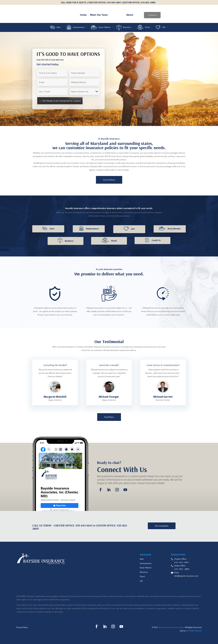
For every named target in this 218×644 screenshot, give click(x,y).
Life (164, 27)
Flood (147, 27)
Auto (58, 27)
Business (127, 27)
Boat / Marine (105, 27)
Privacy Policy (22, 627)
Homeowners (79, 27)
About (146, 15)
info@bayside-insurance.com (186, 576)
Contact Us (168, 15)
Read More (109, 417)
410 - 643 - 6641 (182, 562)
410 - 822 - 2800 (182, 569)
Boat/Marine (174, 229)
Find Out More (109, 180)
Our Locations (162, 526)
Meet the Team (82, 15)
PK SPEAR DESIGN (194, 631)
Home (67, 15)
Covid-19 (156, 240)
